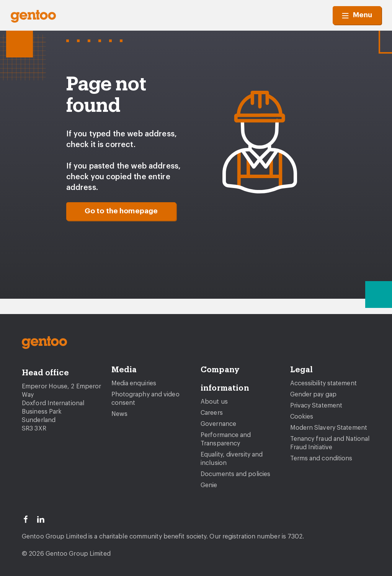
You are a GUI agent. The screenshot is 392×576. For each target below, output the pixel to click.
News (119, 414)
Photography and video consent (145, 399)
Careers (212, 413)
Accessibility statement (323, 383)
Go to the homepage (121, 211)
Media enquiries (134, 383)
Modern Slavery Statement (329, 428)
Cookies (302, 417)
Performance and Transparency (226, 439)
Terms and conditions (321, 458)
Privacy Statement (316, 406)
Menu (357, 15)
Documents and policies (235, 474)
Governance (218, 424)
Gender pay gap (313, 394)
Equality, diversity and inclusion (232, 459)
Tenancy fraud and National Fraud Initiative (330, 443)
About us (214, 402)
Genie (209, 485)
